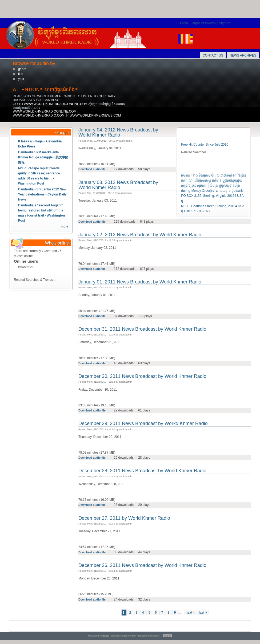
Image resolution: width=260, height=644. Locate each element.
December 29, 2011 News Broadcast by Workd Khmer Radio (143, 423)
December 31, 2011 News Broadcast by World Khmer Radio (142, 329)
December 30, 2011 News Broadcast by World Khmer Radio (142, 376)
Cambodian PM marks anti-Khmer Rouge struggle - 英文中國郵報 (43, 157)
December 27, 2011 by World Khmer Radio (124, 518)
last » (203, 613)
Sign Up (225, 23)
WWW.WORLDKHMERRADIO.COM (39, 115)
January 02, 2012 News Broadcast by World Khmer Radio (140, 235)
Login (184, 23)
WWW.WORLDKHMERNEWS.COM (95, 115)
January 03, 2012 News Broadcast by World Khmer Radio (118, 185)
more (65, 226)
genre (22, 69)
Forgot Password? (204, 23)
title (21, 74)
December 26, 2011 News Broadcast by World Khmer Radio (142, 565)
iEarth (167, 636)
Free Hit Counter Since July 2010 (205, 145)
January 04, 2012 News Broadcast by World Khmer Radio (118, 132)
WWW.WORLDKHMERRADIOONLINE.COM (56, 104)
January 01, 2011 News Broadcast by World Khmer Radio (140, 282)
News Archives (243, 55)
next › (190, 613)
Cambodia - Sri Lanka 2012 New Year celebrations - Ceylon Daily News (42, 194)
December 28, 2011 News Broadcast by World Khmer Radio (142, 471)
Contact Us (213, 55)
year (21, 79)
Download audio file (92, 169)
